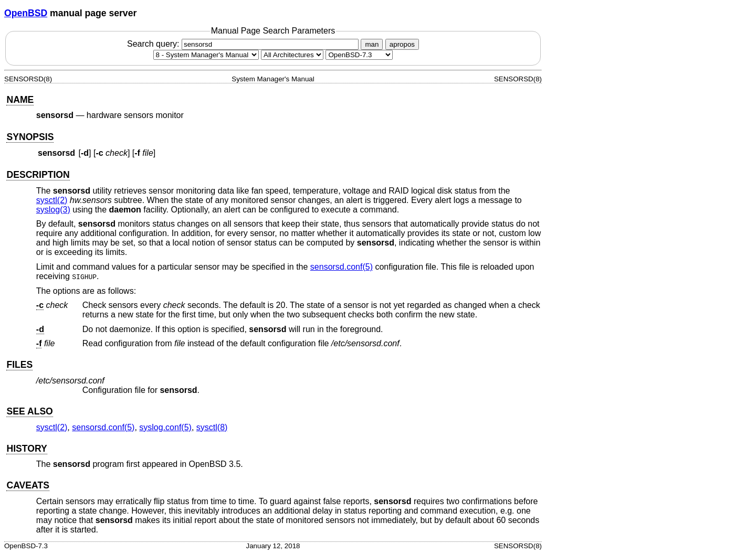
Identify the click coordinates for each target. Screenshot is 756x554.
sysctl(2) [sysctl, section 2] (52, 200)
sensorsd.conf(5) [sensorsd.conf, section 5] (342, 267)
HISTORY (27, 449)
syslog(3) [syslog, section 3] (53, 210)
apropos (402, 44)
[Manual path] (359, 55)
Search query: (244, 44)
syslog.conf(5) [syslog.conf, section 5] (165, 427)
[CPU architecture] (292, 55)
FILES (19, 365)
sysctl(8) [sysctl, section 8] (212, 427)
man (372, 44)
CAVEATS (28, 485)
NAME (20, 100)
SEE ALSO (29, 411)
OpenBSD (26, 13)
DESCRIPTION (38, 175)
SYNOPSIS (30, 137)
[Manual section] (206, 55)
